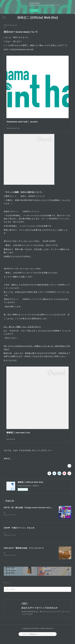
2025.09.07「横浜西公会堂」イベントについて (24, 553)
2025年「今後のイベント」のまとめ (19, 533)
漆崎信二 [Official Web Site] (38, 17)
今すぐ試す (34, 10)
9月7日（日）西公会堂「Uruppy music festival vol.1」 (28, 513)
